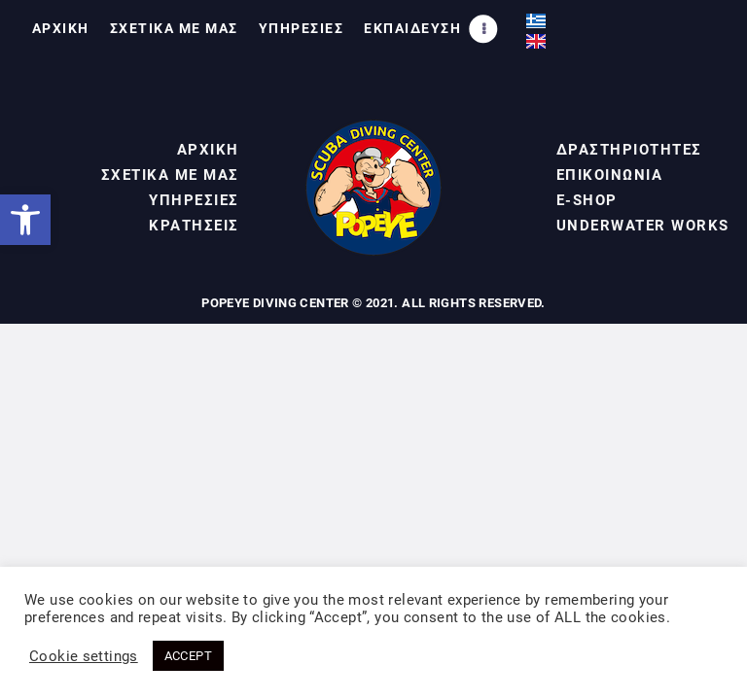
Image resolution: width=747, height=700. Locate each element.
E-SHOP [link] (587, 200)
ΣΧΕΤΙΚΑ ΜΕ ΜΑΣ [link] (170, 175)
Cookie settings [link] (84, 656)
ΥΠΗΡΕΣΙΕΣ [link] (194, 200)
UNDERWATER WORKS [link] (643, 226)
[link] (25, 220)
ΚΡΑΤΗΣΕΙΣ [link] (194, 226)
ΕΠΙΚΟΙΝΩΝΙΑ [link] (610, 175)
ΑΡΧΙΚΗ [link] (208, 150)
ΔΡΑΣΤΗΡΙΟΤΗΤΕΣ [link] (629, 150)
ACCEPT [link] (188, 656)
